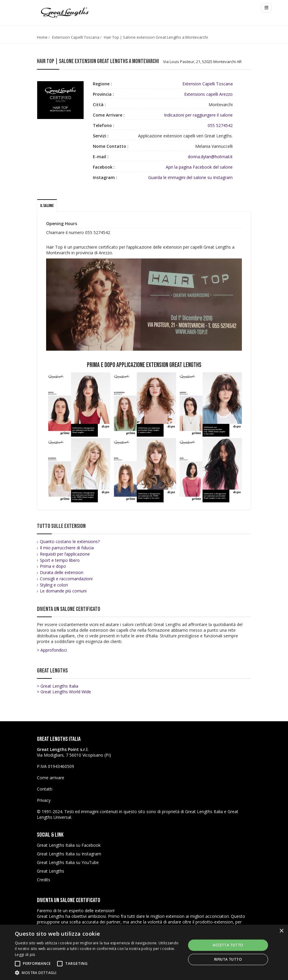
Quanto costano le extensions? (70, 541)
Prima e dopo (53, 566)
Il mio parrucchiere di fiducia (67, 548)
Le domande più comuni (63, 591)
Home (42, 37)
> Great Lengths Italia (58, 686)
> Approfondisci (52, 650)
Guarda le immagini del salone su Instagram (190, 177)
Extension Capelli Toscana (76, 37)
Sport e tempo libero (60, 560)
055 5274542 (220, 125)
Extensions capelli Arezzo (208, 94)
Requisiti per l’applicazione (65, 554)
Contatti (45, 789)
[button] (98, 973)
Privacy (44, 800)
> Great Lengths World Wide (64, 692)
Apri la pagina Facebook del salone (199, 167)
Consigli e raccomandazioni (66, 579)
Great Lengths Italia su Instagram (69, 854)
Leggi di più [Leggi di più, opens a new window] (25, 955)
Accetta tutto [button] (228, 945)
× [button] (281, 931)
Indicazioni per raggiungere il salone (198, 115)
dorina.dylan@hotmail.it (210, 157)
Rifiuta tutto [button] (228, 959)
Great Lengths (51, 871)
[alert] (144, 952)
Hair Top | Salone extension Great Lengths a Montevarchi (156, 37)
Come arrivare (51, 778)
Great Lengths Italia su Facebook (69, 845)
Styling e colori (54, 585)
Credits (44, 880)
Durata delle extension (62, 572)
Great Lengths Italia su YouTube (68, 862)
